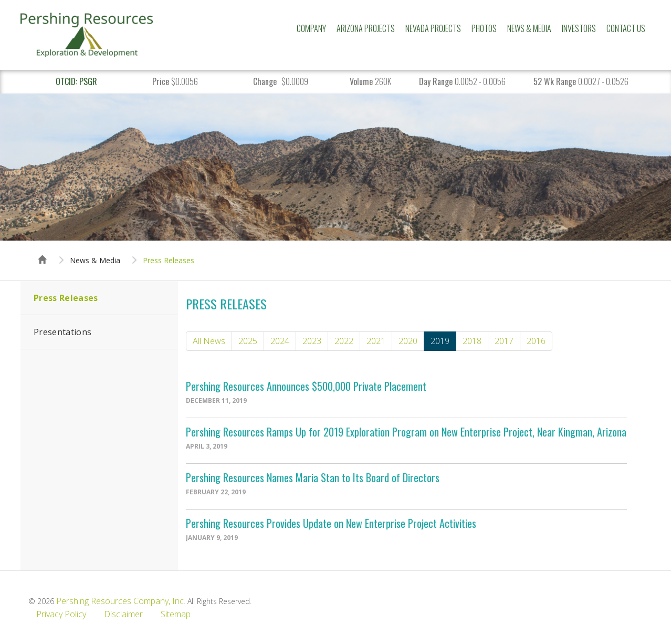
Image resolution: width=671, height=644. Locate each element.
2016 (536, 341)
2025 (248, 341)
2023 (312, 341)
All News (209, 341)
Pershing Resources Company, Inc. (121, 601)
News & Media (529, 28)
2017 (504, 341)
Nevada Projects (433, 28)
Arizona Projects (366, 28)
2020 (408, 341)
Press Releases (169, 261)
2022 (344, 341)
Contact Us (626, 28)
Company (311, 28)
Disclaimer (123, 614)
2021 (376, 341)
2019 (440, 341)
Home (43, 250)
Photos (484, 28)
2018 (472, 341)
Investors (579, 28)
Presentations (62, 332)
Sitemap (176, 614)
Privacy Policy (61, 614)
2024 (280, 341)
